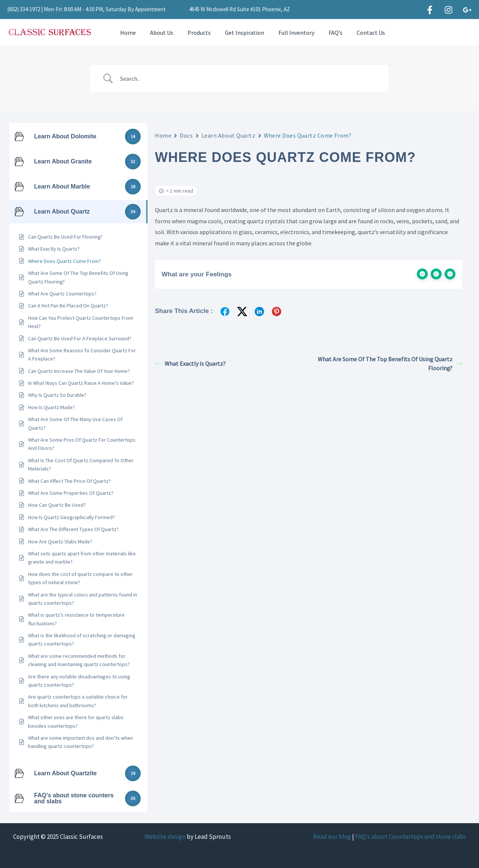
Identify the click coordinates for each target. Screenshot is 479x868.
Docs (186, 135)
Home (127, 33)
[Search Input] (249, 79)
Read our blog (332, 837)
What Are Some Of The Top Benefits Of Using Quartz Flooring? (390, 364)
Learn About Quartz (228, 135)
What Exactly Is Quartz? (190, 364)
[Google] (467, 10)
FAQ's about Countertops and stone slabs (411, 837)
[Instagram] (449, 10)
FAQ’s (323, 33)
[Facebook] (430, 10)
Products (193, 33)
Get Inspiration (237, 33)
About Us (158, 33)
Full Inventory (286, 33)
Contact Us (356, 33)
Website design (165, 837)
